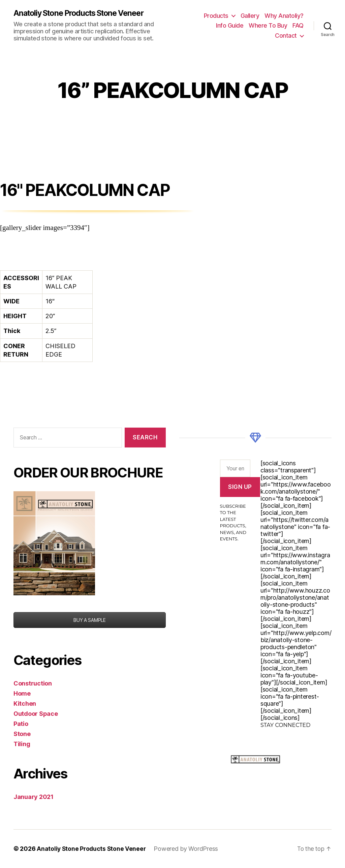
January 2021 (34, 797)
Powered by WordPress (188, 849)
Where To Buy (268, 26)
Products (216, 16)
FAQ (298, 26)
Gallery (250, 16)
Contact (286, 36)
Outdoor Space (36, 714)
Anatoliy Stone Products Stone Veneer (84, 13)
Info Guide (230, 26)
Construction (33, 684)
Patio (21, 724)
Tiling (22, 744)
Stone (22, 734)
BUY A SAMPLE (90, 620)
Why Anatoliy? (284, 16)
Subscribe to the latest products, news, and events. (233, 523)
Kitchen (25, 704)
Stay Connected (286, 725)
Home (22, 694)
